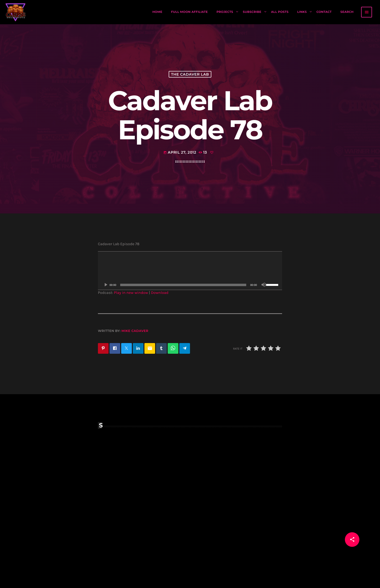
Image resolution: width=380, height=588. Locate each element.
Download (160, 293)
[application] (190, 271)
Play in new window (131, 293)
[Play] (106, 285)
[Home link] (16, 12)
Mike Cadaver (135, 331)
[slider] (183, 285)
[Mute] (264, 285)
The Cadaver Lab (190, 74)
